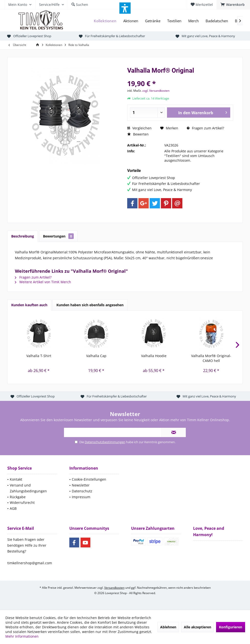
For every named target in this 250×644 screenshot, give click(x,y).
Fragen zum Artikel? (205, 128)
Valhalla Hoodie (154, 356)
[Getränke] (153, 21)
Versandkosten (114, 588)
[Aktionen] (131, 21)
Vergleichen (139, 128)
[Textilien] (174, 21)
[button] (125, 8)
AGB (13, 508)
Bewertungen (58, 236)
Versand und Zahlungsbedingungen (28, 488)
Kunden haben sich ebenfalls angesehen (90, 305)
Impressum (81, 497)
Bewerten (138, 134)
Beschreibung (23, 236)
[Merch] (193, 21)
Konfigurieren (231, 627)
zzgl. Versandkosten (156, 91)
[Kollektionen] (105, 21)
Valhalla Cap (96, 356)
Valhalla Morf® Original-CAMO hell (211, 358)
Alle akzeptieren (198, 627)
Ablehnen (168, 627)
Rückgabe (18, 497)
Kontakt (16, 479)
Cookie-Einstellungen (89, 479)
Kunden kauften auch (29, 305)
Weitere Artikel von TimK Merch (43, 282)
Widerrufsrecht (22, 503)
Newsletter (81, 485)
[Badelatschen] (217, 21)
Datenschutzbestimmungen (105, 442)
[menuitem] (233, 5)
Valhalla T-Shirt (39, 356)
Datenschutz (82, 491)
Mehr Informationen (22, 636)
